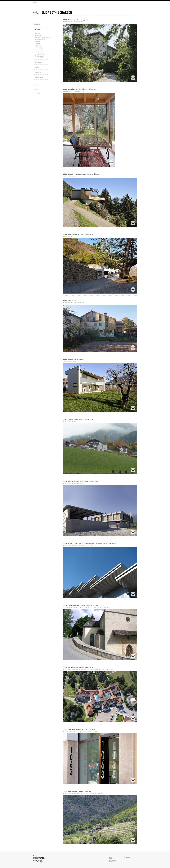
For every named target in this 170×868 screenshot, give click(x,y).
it (33, 3)
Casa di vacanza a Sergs (43, 37)
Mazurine (38, 35)
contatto (37, 93)
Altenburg (38, 33)
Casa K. (38, 45)
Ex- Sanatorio (40, 53)
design (37, 67)
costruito (38, 29)
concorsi (38, 72)
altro (35, 85)
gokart (111, 859)
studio (36, 89)
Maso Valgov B (40, 39)
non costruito (39, 77)
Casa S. (38, 43)
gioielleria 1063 (40, 55)
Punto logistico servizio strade (45, 49)
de (36, 3)
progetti (37, 24)
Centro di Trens (40, 51)
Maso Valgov (39, 57)
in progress (39, 62)
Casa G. (38, 41)
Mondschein (39, 47)
